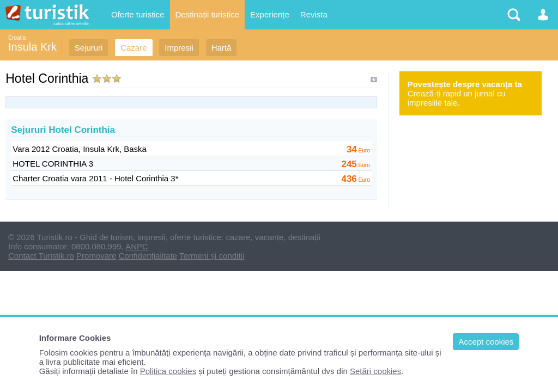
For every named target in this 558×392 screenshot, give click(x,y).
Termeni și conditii (212, 256)
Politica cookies (168, 371)
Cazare (134, 48)
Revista (314, 14)
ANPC (137, 246)
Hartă (222, 48)
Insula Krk (32, 47)
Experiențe (270, 14)
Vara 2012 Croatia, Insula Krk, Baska (80, 149)
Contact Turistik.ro (41, 256)
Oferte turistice (138, 14)
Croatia (17, 38)
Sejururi (89, 48)
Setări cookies (375, 371)
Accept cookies (486, 342)
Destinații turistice (208, 14)
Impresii (179, 48)
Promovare (96, 256)
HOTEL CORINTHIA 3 (53, 164)
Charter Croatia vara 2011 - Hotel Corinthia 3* (95, 178)
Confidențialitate (148, 256)
